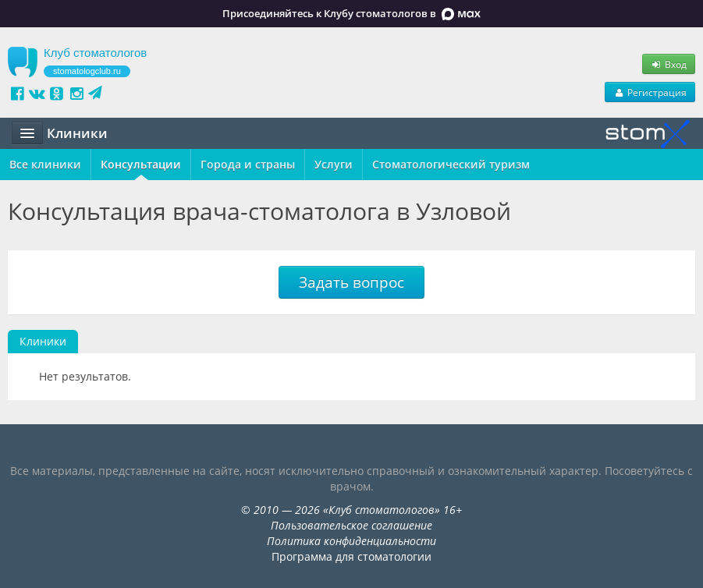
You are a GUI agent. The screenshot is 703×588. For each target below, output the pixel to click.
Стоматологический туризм (451, 164)
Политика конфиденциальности (351, 541)
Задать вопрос (351, 282)
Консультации (141, 164)
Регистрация (650, 92)
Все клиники (45, 164)
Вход (669, 64)
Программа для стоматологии (351, 556)
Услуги (334, 164)
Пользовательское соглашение (351, 525)
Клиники (43, 341)
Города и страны (248, 164)
